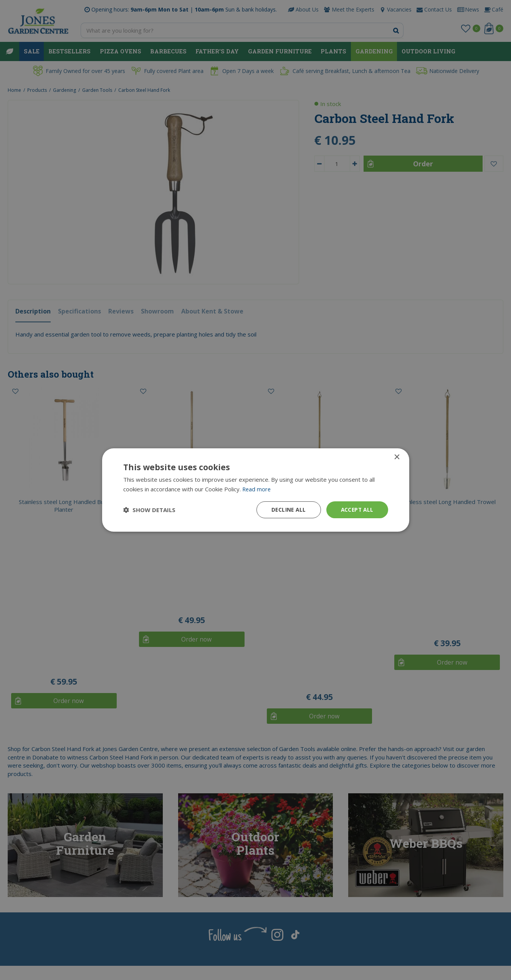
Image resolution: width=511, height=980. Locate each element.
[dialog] (255, 490)
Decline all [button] (286, 510)
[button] (149, 510)
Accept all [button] (356, 510)
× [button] (397, 457)
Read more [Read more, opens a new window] (257, 489)
